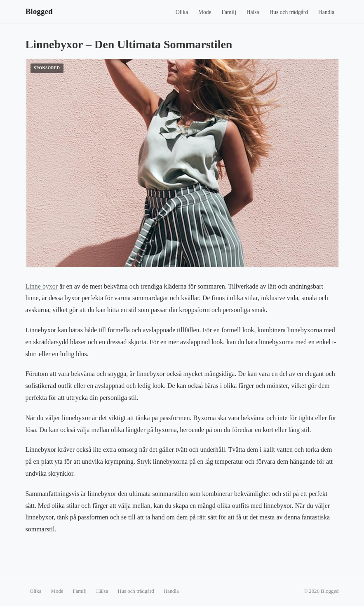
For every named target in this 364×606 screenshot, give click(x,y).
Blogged (39, 11)
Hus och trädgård (289, 12)
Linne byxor (42, 286)
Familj (229, 12)
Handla (326, 12)
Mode (205, 12)
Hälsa (253, 12)
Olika (182, 12)
